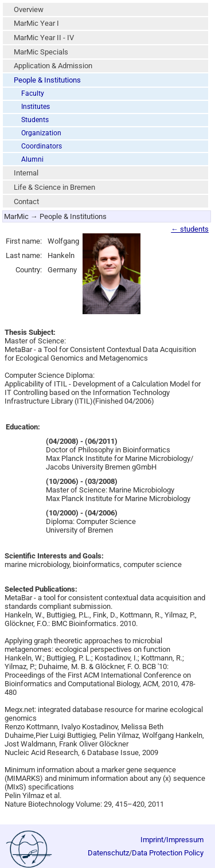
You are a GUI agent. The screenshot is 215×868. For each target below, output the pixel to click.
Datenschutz (108, 853)
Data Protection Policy (168, 853)
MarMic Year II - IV (44, 38)
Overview (29, 9)
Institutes (36, 107)
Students (35, 120)
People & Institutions (47, 80)
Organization (41, 133)
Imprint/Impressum (172, 840)
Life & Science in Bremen (54, 187)
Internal (26, 173)
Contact (26, 202)
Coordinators (42, 146)
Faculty (33, 93)
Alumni (32, 159)
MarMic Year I (36, 23)
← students (190, 229)
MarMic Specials (41, 52)
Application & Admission (53, 66)
